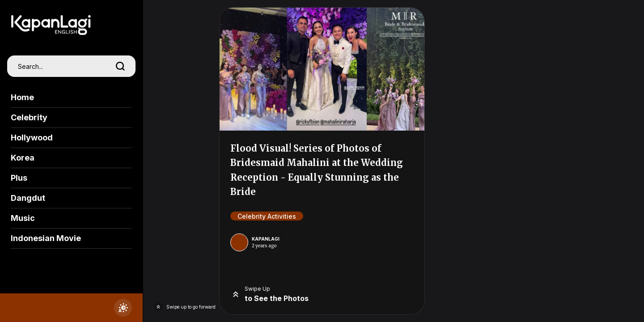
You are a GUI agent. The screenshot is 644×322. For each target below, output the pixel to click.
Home (22, 97)
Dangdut (28, 198)
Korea (23, 158)
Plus (19, 178)
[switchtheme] (123, 308)
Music (23, 218)
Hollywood (32, 138)
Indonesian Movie (46, 238)
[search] (120, 66)
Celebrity (29, 117)
